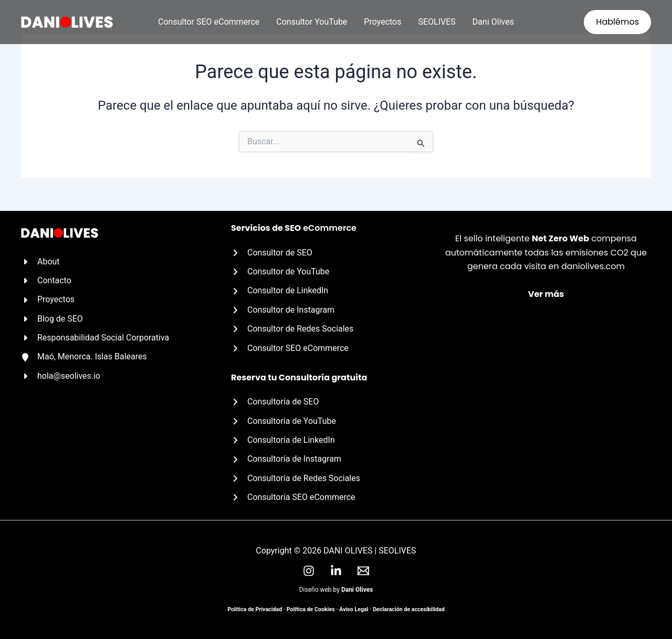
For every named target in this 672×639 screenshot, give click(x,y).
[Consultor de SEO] (272, 252)
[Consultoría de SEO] (275, 402)
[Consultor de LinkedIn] (280, 291)
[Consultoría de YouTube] (283, 421)
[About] (40, 261)
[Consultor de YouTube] (280, 272)
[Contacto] (46, 281)
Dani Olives (493, 22)
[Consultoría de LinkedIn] (283, 440)
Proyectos (382, 22)
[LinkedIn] (336, 571)
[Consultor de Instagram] (283, 310)
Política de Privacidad (255, 609)
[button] (617, 22)
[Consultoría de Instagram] (286, 459)
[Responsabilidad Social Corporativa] (95, 338)
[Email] (363, 571)
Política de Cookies (311, 609)
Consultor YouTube (312, 22)
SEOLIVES (437, 22)
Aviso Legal (354, 609)
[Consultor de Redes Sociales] (292, 329)
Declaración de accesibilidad (409, 609)
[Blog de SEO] (52, 318)
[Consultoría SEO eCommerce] (293, 497)
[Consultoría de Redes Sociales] (296, 478)
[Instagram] (309, 571)
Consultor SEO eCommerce (209, 22)
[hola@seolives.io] (61, 376)
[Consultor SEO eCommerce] (290, 348)
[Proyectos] (48, 300)
